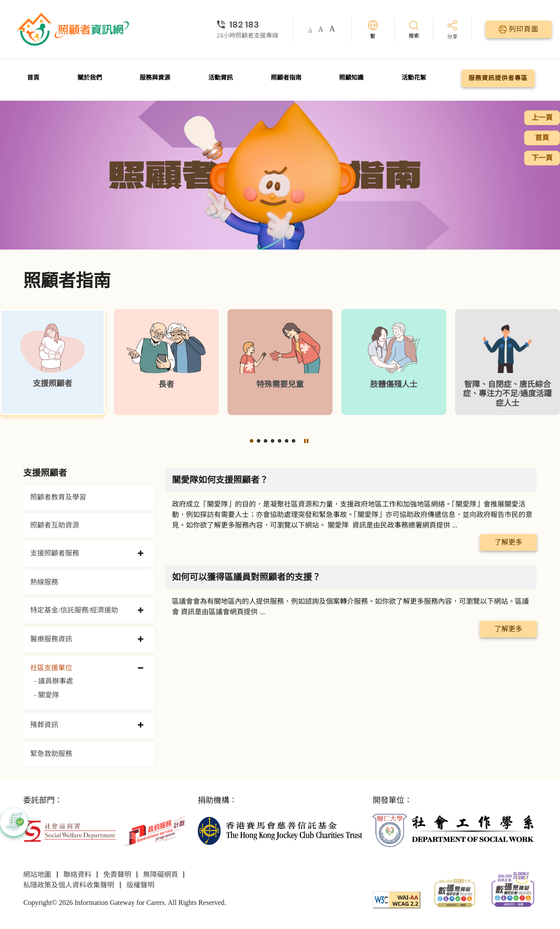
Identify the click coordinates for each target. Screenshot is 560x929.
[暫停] (306, 441)
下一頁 (542, 158)
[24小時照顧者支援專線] (248, 25)
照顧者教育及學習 (58, 497)
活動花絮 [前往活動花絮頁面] (414, 78)
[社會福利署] (70, 830)
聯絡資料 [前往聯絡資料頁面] (77, 874)
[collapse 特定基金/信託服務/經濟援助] (141, 611)
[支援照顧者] (52, 362)
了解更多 (508, 542)
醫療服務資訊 (51, 639)
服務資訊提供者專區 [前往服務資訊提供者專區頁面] (498, 78)
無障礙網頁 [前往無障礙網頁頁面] (161, 874)
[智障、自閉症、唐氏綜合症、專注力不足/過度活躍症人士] (507, 362)
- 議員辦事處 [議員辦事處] (53, 681)
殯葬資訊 (44, 725)
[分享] (452, 30)
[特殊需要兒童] (280, 362)
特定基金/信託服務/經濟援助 (74, 610)
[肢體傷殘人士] (394, 362)
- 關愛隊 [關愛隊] (46, 695)
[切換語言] (373, 30)
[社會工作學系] (455, 830)
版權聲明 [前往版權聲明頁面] (140, 885)
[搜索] (414, 29)
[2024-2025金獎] (455, 892)
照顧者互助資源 (55, 525)
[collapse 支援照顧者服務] (141, 554)
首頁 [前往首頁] (33, 78)
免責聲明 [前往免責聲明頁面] (117, 874)
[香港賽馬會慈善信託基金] (280, 830)
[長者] (166, 362)
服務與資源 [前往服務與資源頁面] (155, 78)
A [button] (310, 30)
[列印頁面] (519, 29)
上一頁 (542, 118)
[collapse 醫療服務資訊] (141, 640)
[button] (252, 441)
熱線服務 (44, 582)
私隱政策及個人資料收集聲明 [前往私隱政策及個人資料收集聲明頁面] (69, 885)
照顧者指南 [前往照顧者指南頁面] (286, 78)
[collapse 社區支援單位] (141, 669)
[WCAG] (397, 899)
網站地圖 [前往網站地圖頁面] (37, 874)
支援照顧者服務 (55, 553)
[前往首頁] (74, 29)
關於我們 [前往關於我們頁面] (90, 78)
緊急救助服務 (51, 754)
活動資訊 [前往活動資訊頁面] (220, 78)
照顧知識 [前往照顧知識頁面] (351, 78)
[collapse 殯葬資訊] (141, 725)
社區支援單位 (51, 668)
